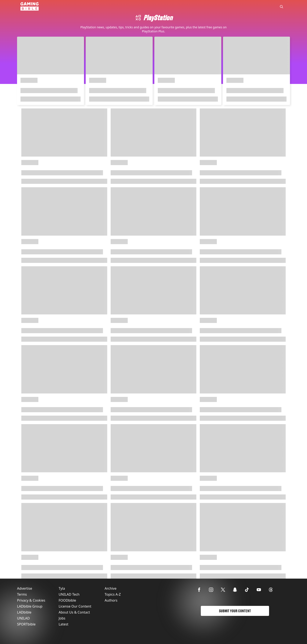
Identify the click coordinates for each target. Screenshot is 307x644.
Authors (111, 600)
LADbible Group (30, 606)
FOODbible (67, 600)
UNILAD (23, 618)
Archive (111, 588)
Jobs (62, 618)
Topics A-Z (113, 594)
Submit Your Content (235, 611)
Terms (22, 594)
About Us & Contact (74, 612)
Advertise (25, 588)
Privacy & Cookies (31, 600)
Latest (64, 624)
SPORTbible (26, 624)
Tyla (62, 588)
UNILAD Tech (69, 594)
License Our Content (75, 606)
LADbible (24, 612)
